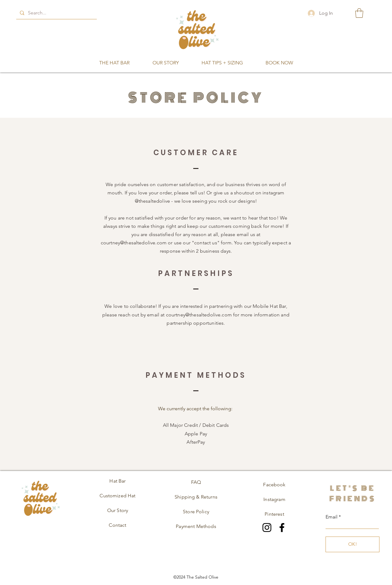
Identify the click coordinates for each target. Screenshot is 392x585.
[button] (359, 13)
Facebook (274, 485)
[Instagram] (267, 528)
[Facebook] (282, 528)
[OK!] (352, 544)
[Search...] (56, 13)
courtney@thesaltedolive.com (134, 243)
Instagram (274, 499)
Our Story (118, 510)
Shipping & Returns (196, 497)
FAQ (196, 482)
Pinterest (274, 514)
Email (332, 517)
